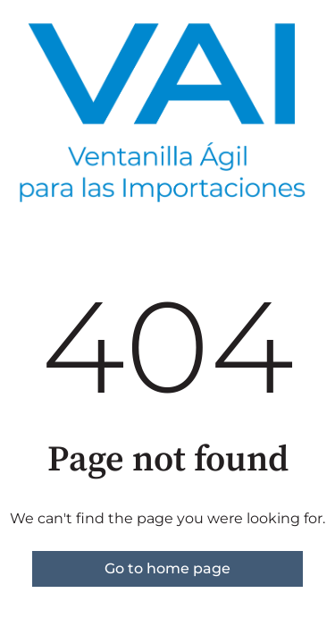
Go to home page (167, 568)
